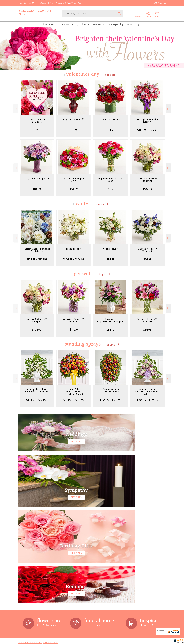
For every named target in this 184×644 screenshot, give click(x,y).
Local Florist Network (145, 642)
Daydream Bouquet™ (37, 177)
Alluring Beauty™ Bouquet (74, 318)
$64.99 (74, 187)
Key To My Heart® (74, 118)
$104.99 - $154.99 (74, 257)
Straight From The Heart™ (147, 119)
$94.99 (110, 128)
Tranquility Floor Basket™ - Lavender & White (147, 390)
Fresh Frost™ (74, 247)
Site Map (159, 642)
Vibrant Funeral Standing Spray (110, 389)
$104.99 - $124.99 (37, 398)
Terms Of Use (114, 642)
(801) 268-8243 (29, 3)
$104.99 (74, 128)
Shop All (110, 73)
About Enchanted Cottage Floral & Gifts (38, 544)
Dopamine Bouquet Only (74, 178)
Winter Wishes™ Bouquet (147, 248)
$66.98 (147, 328)
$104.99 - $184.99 (74, 398)
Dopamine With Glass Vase (110, 178)
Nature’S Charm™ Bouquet (147, 178)
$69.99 (111, 187)
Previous (16, 107)
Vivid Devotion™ (111, 118)
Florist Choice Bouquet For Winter (37, 248)
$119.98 (37, 128)
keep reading (104, 549)
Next (168, 107)
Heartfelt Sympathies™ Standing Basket (74, 390)
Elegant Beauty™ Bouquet (147, 318)
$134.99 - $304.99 (111, 398)
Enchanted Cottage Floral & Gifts (35, 13)
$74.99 (74, 328)
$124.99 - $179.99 (37, 257)
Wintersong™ (111, 247)
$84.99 (37, 187)
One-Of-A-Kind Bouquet (37, 119)
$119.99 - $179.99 (147, 128)
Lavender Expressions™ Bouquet (110, 318)
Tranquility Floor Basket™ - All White (37, 389)
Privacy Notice (128, 642)
